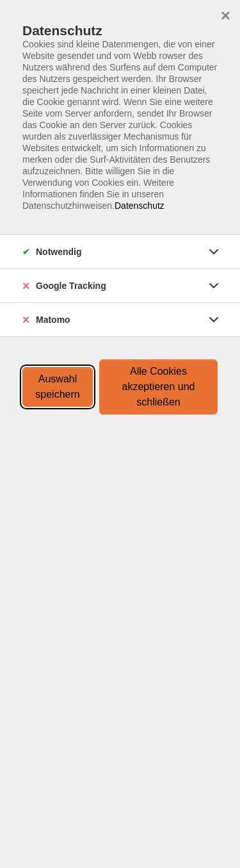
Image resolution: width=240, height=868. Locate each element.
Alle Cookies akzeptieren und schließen (159, 387)
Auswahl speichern (57, 387)
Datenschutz (140, 206)
